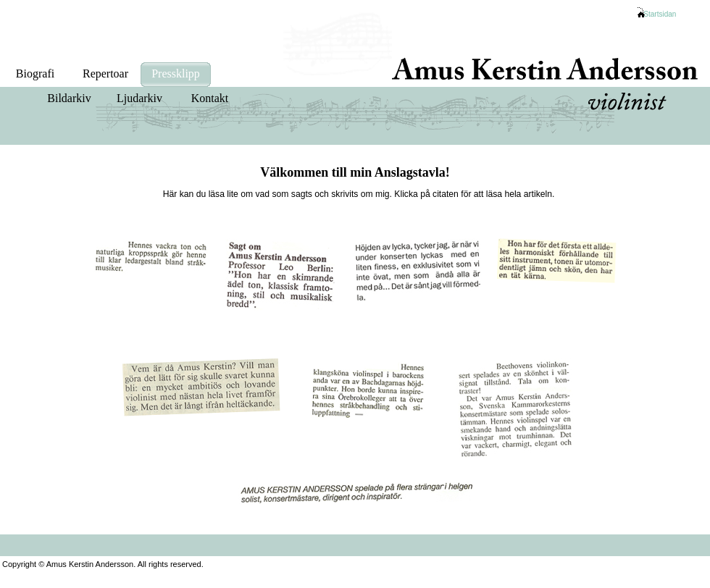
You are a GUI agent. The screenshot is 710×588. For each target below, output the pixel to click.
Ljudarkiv (139, 98)
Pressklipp (176, 73)
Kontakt (210, 98)
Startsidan (660, 14)
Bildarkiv (69, 98)
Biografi (35, 73)
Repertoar (105, 73)
